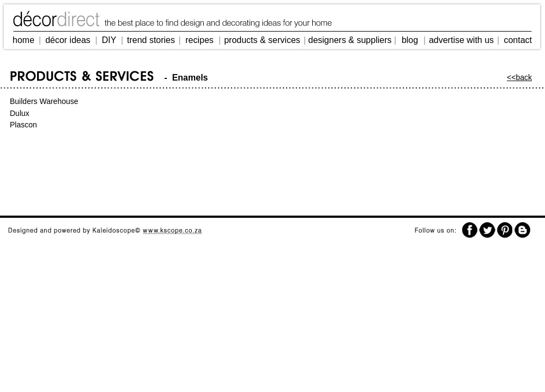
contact (518, 40)
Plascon (23, 125)
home (23, 40)
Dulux (20, 113)
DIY (109, 40)
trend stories (151, 40)
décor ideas (68, 40)
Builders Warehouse (44, 101)
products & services (262, 40)
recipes (199, 40)
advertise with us (461, 40)
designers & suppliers (350, 40)
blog (410, 40)
